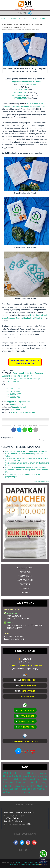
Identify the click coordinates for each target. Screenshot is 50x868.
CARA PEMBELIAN (25, 580)
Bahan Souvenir (40, 773)
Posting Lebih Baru (7, 438)
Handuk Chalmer (28, 776)
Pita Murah (38, 786)
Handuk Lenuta (14, 782)
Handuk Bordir (11, 776)
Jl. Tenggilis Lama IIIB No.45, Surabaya (25, 82)
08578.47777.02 (19, 95)
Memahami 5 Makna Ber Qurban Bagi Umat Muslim (26, 451)
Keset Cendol (27, 786)
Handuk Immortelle (38, 779)
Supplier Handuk (16, 404)
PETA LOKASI (25, 588)
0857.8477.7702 (27, 721)
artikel (7, 792)
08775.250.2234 (19, 98)
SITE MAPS (25, 592)
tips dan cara (25, 792)
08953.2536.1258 (20, 90)
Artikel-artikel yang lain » (41, 481)
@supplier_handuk (19, 407)
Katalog (17, 786)
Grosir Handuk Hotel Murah (11, 29)
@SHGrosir (15, 410)
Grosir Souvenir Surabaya (25, 29)
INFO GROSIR (25, 572)
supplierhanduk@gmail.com (19, 402)
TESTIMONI (25, 584)
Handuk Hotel (35, 29)
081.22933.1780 (20, 93)
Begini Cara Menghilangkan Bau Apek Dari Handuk (26, 467)
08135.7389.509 (29, 84)
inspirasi (16, 792)
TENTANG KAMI (25, 576)
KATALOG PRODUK (25, 568)
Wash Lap (42, 789)
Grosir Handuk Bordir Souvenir (23, 413)
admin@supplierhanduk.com (25, 741)
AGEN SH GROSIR (17, 773)
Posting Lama (44, 440)
